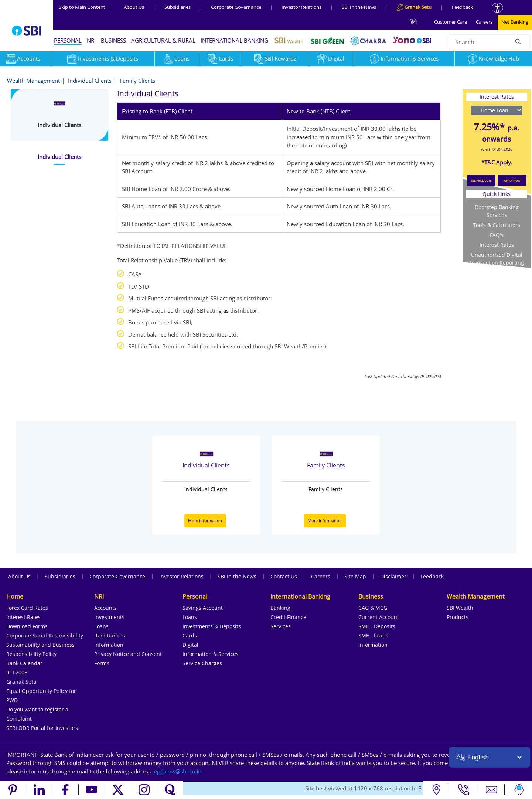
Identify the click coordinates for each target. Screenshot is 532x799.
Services (281, 626)
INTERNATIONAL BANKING (234, 40)
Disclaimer (393, 576)
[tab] (59, 157)
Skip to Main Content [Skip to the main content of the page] (85, 7)
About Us (134, 7)
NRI (91, 40)
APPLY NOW (512, 181)
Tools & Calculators (497, 225)
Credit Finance (288, 617)
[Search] (518, 41)
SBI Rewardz (275, 58)
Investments (109, 617)
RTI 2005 (17, 672)
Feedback (462, 7)
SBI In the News (359, 7)
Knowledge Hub (494, 58)
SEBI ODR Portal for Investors (42, 728)
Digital (331, 58)
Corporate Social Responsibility (45, 635)
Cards (221, 58)
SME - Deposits (377, 626)
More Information (205, 521)
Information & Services (404, 58)
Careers (484, 22)
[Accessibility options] (497, 8)
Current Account (379, 617)
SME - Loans (373, 635)
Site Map (355, 576)
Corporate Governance (236, 7)
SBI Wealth (460, 608)
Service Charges (202, 663)
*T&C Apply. (497, 162)
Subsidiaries (178, 7)
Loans (177, 58)
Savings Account (203, 608)
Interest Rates (497, 245)
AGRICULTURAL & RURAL (163, 40)
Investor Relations (301, 7)
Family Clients (137, 81)
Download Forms (27, 626)
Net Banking (515, 22)
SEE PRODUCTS (481, 181)
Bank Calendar (24, 663)
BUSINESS (113, 40)
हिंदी (413, 22)
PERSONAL (68, 40)
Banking (280, 608)
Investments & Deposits (103, 58)
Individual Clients (90, 81)
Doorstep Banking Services (497, 211)
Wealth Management (33, 81)
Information (109, 645)
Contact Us (284, 576)
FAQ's (497, 235)
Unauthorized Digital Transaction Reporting (497, 259)
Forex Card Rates (27, 608)
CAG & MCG (373, 608)
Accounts (105, 608)
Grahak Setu (21, 682)
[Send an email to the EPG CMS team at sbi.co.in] (178, 771)
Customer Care (451, 22)
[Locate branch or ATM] (436, 790)
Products (458, 617)
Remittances (110, 635)
